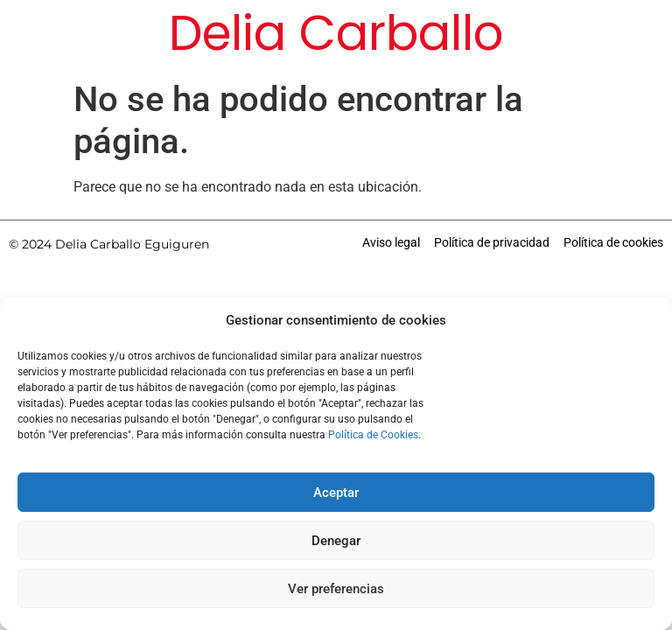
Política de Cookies (373, 435)
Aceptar (336, 493)
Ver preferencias (336, 589)
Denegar (336, 541)
